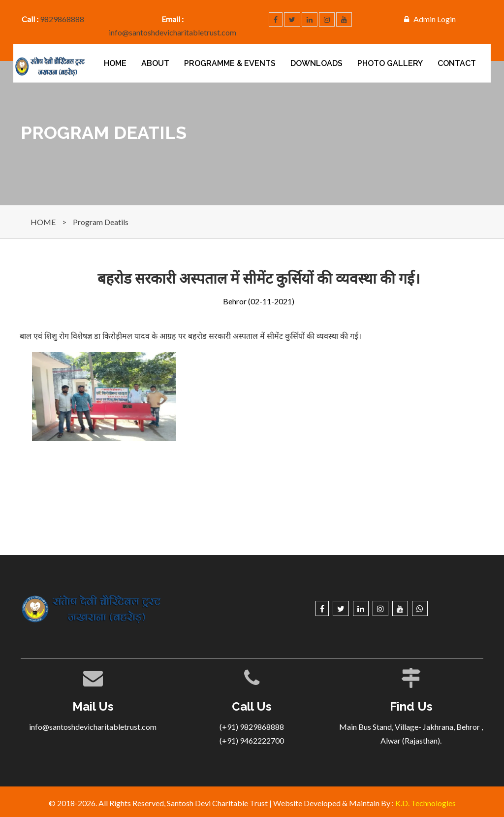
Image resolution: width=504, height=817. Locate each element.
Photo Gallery (390, 63)
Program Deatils (101, 222)
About (155, 63)
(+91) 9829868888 (252, 727)
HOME (43, 222)
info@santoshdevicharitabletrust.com (173, 32)
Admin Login (435, 19)
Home (115, 63)
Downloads (316, 63)
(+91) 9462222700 (252, 740)
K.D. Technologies (425, 803)
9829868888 (62, 19)
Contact (457, 63)
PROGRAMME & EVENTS (230, 63)
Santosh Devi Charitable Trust (217, 803)
